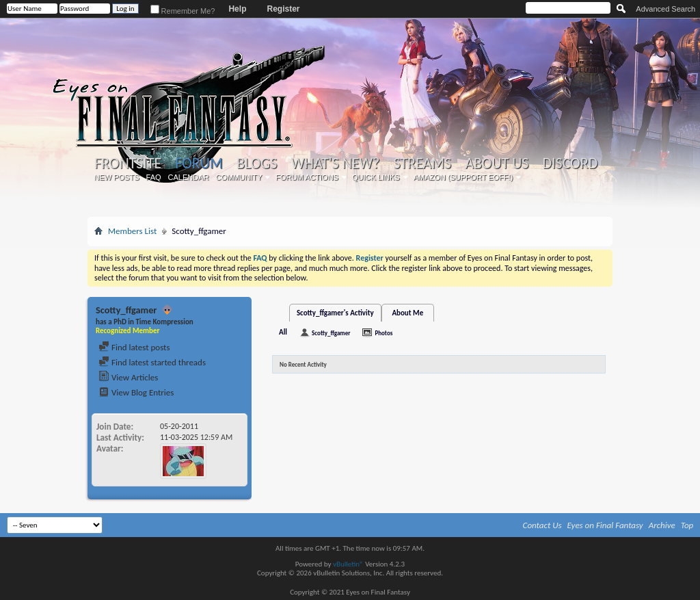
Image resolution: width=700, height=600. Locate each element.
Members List (132, 231)
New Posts (117, 177)
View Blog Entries (136, 392)
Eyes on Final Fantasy (605, 525)
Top (687, 525)
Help (237, 9)
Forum (199, 163)
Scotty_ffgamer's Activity (335, 313)
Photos (383, 333)
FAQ (154, 177)
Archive (662, 525)
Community (239, 177)
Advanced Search (665, 9)
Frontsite (128, 164)
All (283, 332)
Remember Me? (183, 11)
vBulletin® (348, 564)
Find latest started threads (152, 362)
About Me (407, 313)
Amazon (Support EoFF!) (463, 177)
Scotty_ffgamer (331, 333)
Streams (422, 164)
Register (283, 9)
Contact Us (542, 525)
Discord (570, 164)
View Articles (128, 377)
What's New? (336, 164)
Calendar (189, 177)
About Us (497, 164)
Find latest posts (134, 347)
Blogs (257, 164)
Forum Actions (307, 177)
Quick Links (376, 177)
